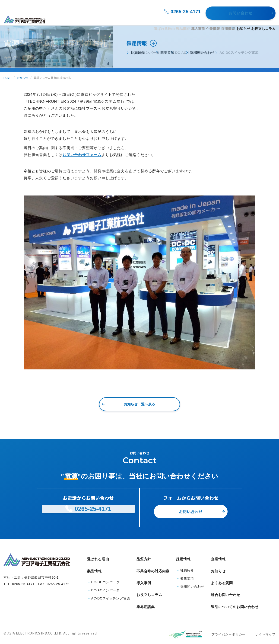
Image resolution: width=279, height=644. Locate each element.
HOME (7, 78)
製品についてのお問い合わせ (235, 594)
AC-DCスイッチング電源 (111, 593)
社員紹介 (187, 567)
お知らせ (235, 19)
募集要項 (187, 576)
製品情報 (134, 19)
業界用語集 (146, 594)
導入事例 (161, 19)
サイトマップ (265, 619)
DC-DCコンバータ (106, 576)
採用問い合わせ (192, 584)
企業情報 (184, 19)
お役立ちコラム (263, 19)
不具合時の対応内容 (153, 568)
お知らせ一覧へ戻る (140, 404)
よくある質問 (222, 576)
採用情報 (208, 19)
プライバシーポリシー (228, 619)
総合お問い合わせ (225, 585)
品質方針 (144, 559)
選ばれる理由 (107, 19)
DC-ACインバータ (105, 584)
